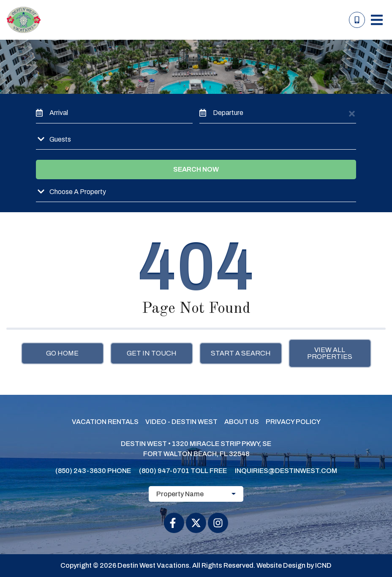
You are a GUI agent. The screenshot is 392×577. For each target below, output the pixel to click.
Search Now (196, 169)
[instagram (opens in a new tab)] (218, 523)
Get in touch (152, 353)
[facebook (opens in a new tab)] (174, 523)
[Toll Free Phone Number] (357, 20)
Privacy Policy (293, 422)
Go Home (62, 353)
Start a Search (241, 353)
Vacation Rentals (105, 422)
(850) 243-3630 (81, 471)
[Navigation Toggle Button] (377, 20)
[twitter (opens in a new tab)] (196, 523)
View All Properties (330, 353)
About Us (242, 422)
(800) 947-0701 (164, 471)
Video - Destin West (181, 422)
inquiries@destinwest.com (286, 471)
